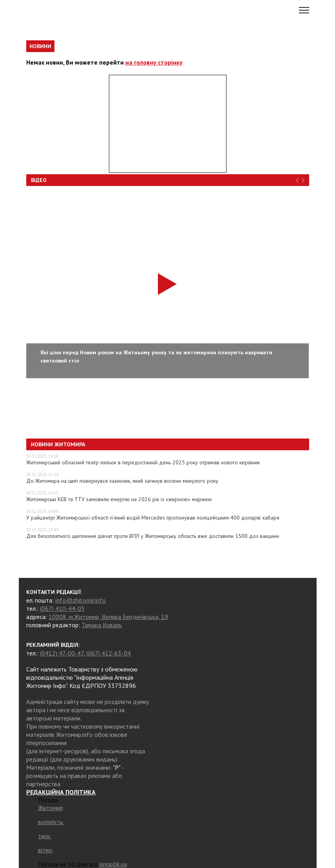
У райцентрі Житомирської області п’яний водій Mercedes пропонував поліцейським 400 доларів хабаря (153, 518)
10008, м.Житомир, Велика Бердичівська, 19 (108, 617)
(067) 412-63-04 (109, 653)
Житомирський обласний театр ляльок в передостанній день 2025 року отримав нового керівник (143, 462)
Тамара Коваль (102, 625)
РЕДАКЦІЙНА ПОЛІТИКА (61, 792)
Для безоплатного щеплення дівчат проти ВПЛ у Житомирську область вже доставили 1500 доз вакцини (153, 536)
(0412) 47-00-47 (62, 653)
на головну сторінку (154, 62)
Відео (39, 180)
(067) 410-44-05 (62, 608)
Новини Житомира (58, 444)
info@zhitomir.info (81, 600)
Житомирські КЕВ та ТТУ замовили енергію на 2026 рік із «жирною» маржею (119, 499)
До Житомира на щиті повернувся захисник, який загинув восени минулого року (122, 481)
